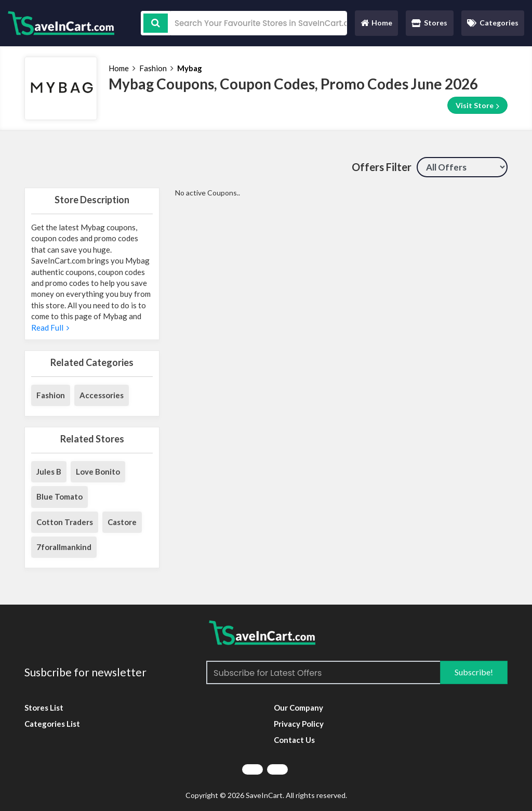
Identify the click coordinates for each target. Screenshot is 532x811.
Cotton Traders (65, 522)
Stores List (44, 708)
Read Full (50, 328)
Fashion (153, 68)
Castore (122, 522)
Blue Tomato (59, 496)
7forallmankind (64, 547)
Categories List (52, 724)
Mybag (190, 68)
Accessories (102, 395)
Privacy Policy (299, 724)
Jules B (49, 472)
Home (376, 25)
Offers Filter (382, 167)
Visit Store (477, 106)
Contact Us (294, 740)
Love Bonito (98, 472)
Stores (429, 23)
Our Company (298, 708)
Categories (493, 23)
